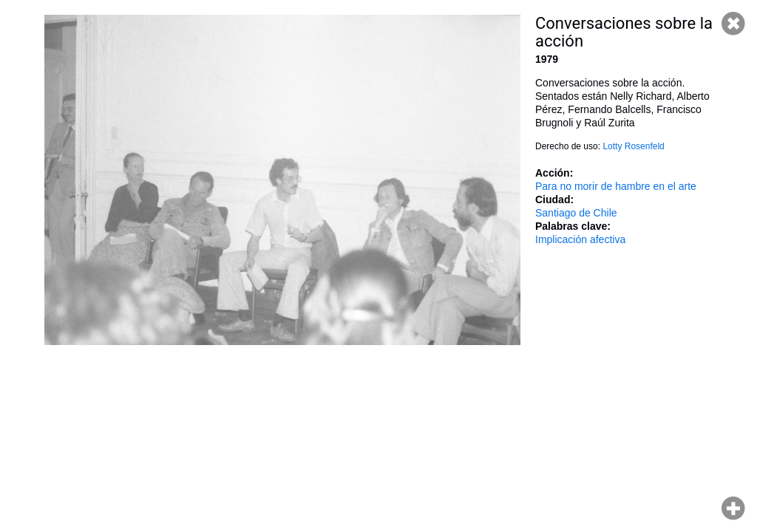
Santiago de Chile (576, 213)
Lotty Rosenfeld (633, 146)
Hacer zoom (733, 508)
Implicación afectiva (580, 239)
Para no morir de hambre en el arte (616, 186)
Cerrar (733, 24)
